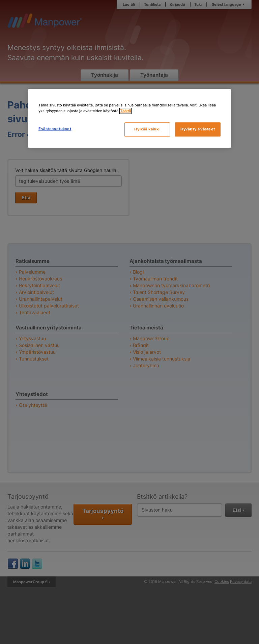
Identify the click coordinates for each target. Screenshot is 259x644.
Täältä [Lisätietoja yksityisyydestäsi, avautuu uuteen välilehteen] (125, 111)
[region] (129, 118)
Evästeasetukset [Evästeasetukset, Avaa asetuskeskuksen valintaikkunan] (55, 129)
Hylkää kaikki (147, 129)
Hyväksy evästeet (198, 129)
